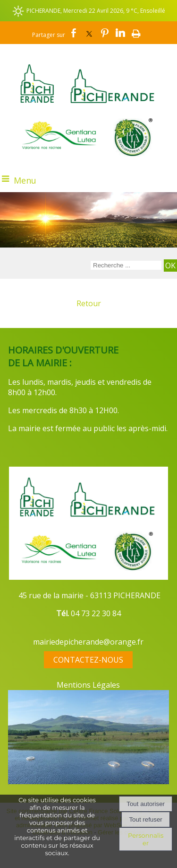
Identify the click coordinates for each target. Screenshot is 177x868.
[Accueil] (88, 77)
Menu (25, 180)
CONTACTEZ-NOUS (88, 660)
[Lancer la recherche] (170, 266)
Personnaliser (146, 839)
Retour (89, 303)
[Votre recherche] (126, 265)
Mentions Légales (88, 685)
